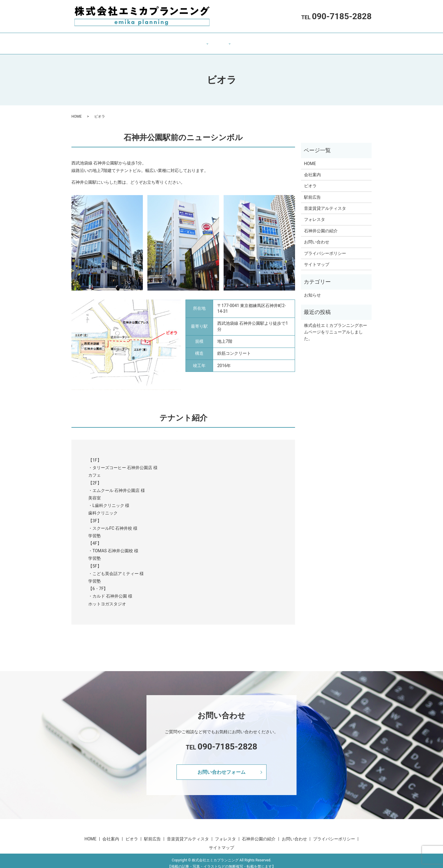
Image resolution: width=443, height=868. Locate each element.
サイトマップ (317, 259)
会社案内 (160, 40)
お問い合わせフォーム (221, 766)
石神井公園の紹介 (252, 40)
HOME (137, 40)
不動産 (221, 40)
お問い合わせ (290, 40)
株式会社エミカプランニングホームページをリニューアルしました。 (336, 326)
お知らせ (312, 289)
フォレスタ (315, 214)
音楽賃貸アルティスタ (325, 203)
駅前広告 (312, 191)
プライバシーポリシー (325, 248)
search (314, 41)
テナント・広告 (191, 40)
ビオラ (310, 180)
